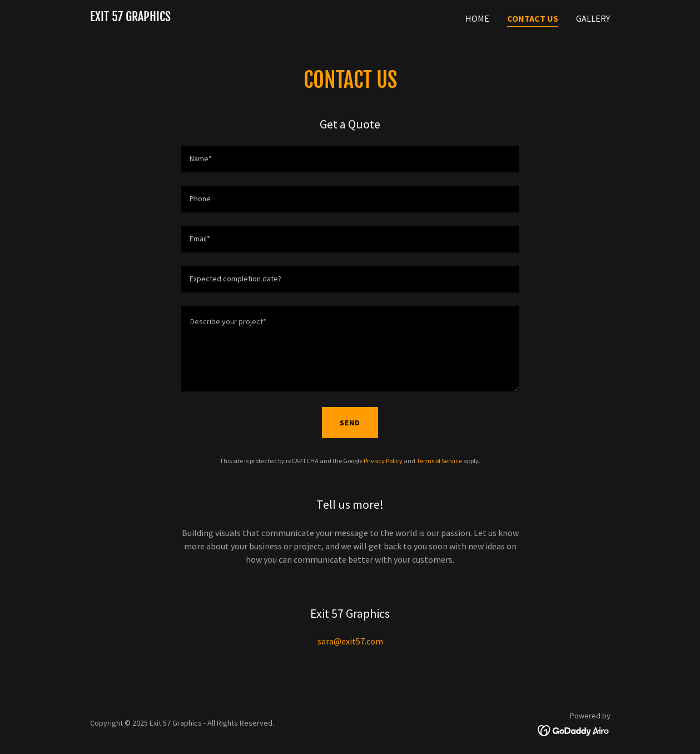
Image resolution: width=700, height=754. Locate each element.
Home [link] (477, 18)
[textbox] (350, 159)
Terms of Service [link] (439, 461)
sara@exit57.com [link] (350, 641)
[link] (130, 18)
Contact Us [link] (533, 18)
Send (350, 423)
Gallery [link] (593, 18)
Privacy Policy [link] (383, 461)
